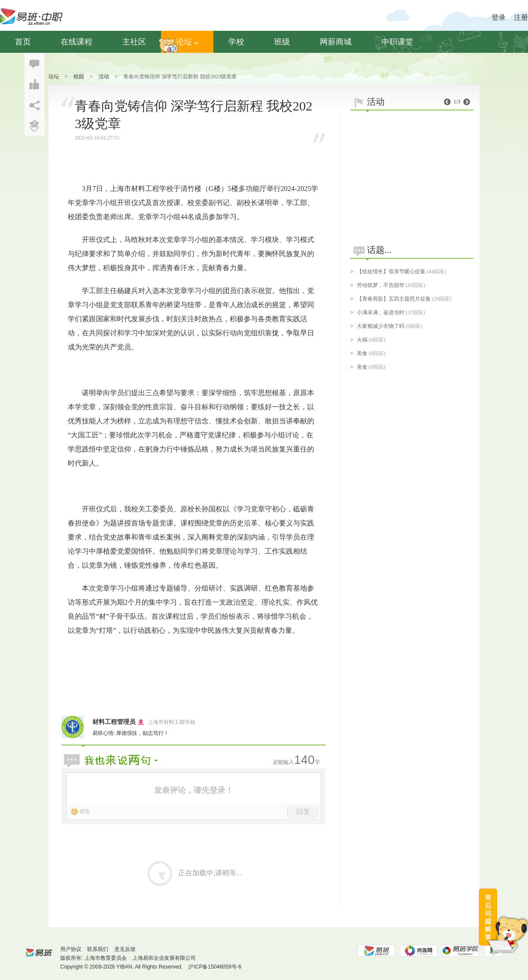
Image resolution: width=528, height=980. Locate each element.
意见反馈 (125, 949)
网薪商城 (336, 42)
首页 (23, 42)
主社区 (134, 42)
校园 (79, 77)
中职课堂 (397, 42)
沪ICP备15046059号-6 (215, 967)
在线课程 (77, 42)
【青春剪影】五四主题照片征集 (394, 299)
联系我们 (98, 949)
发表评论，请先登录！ (194, 790)
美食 (362, 353)
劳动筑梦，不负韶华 (381, 285)
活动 (104, 77)
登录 (499, 17)
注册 (521, 17)
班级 (282, 42)
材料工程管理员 (114, 722)
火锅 (362, 340)
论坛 (187, 42)
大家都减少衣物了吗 (381, 326)
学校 (236, 42)
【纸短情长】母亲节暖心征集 (391, 272)
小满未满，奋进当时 (381, 312)
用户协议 (71, 949)
